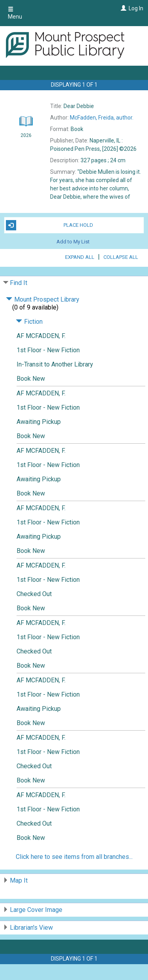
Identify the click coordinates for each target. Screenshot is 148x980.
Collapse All (121, 257)
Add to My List (73, 242)
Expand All (80, 257)
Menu (15, 13)
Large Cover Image (36, 910)
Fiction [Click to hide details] (29, 322)
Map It (19, 880)
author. (102, 118)
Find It (19, 283)
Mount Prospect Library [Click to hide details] (43, 299)
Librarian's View (31, 928)
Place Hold (50, 225)
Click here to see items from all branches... (74, 857)
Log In (136, 8)
